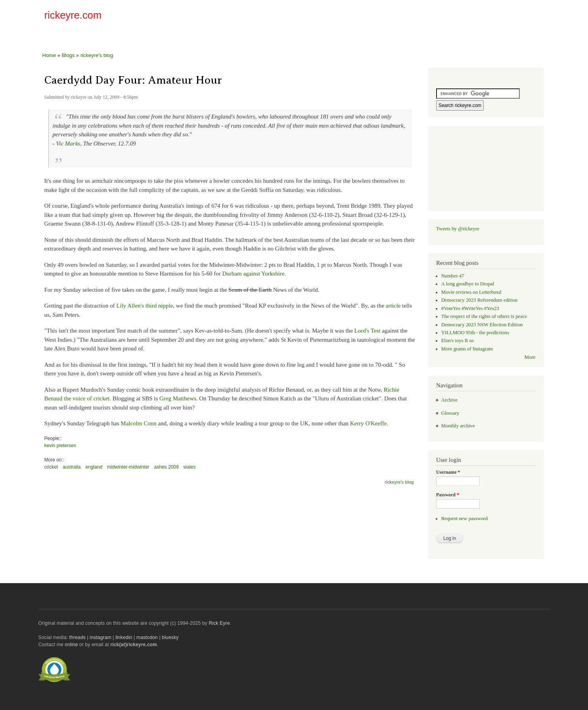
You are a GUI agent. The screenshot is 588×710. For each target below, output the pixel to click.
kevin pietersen (60, 446)
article (393, 306)
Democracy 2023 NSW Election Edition (482, 325)
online (71, 645)
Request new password (464, 519)
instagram (100, 637)
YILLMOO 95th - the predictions (475, 333)
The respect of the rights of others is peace (484, 316)
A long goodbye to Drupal (468, 284)
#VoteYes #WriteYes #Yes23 (470, 308)
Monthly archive (458, 426)
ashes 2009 (167, 467)
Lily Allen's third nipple (145, 306)
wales (190, 467)
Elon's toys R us (458, 341)
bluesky (170, 637)
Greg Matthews (178, 398)
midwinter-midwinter (128, 467)
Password (448, 495)
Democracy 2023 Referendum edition (480, 300)
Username (448, 472)
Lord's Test (368, 331)
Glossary (450, 413)
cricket (51, 467)
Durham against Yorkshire (254, 274)
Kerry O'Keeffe (369, 423)
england (94, 467)
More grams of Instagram (467, 349)
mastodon (147, 637)
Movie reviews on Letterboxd (471, 292)
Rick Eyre (219, 623)
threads (78, 637)
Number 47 (453, 276)
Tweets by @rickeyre (458, 229)
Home (49, 55)
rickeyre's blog (97, 55)
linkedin (124, 637)
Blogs (68, 55)
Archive (449, 400)
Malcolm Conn (138, 423)
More (530, 357)
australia (72, 467)
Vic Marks (68, 144)
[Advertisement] (451, 17)
